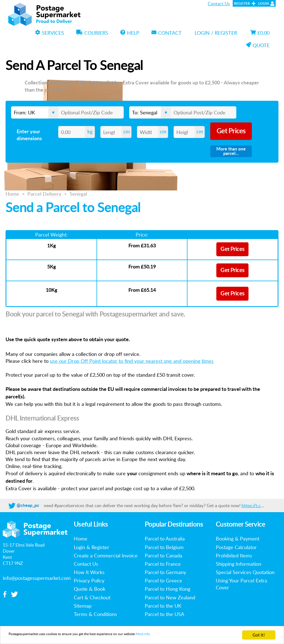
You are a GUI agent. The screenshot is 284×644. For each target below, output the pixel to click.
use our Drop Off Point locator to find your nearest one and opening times (132, 361)
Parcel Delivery (44, 194)
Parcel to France (163, 564)
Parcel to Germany (165, 572)
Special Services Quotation (245, 572)
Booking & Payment (238, 539)
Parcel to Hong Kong (168, 589)
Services (50, 33)
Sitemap (83, 606)
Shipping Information (239, 564)
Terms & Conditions (95, 614)
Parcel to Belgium (164, 547)
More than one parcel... (231, 151)
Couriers (92, 33)
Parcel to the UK (163, 606)
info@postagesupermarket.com (37, 578)
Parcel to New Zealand (170, 597)
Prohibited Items (234, 555)
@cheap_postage (33, 505)
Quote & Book (90, 589)
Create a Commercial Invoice (106, 555)
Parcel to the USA (164, 614)
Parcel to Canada (163, 555)
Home (12, 194)
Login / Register (216, 33)
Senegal (78, 194)
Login (263, 4)
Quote (258, 45)
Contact (167, 33)
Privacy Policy (89, 580)
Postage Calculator (236, 547)
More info (199, 636)
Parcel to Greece (163, 580)
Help (130, 33)
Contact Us (219, 4)
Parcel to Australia (165, 539)
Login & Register (92, 547)
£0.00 (260, 33)
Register (242, 4)
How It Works (89, 572)
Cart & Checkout (92, 597)
